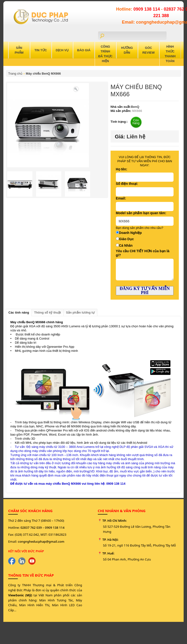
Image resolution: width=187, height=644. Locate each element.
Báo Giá (84, 50)
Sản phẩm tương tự (80, 312)
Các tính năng (19, 312)
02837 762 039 (31, 528)
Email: (121, 198)
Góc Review (148, 50)
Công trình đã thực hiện (105, 54)
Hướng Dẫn (127, 50)
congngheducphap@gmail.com (41, 541)
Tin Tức (41, 50)
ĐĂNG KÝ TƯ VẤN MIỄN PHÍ (145, 291)
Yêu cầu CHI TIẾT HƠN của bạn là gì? (143, 253)
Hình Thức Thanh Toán (170, 54)
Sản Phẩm (19, 50)
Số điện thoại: (127, 184)
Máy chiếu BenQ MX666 (43, 74)
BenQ (135, 107)
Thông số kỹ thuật (48, 312)
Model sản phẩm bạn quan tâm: (141, 213)
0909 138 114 (147, 9)
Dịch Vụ (62, 50)
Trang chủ (15, 74)
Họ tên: (122, 169)
